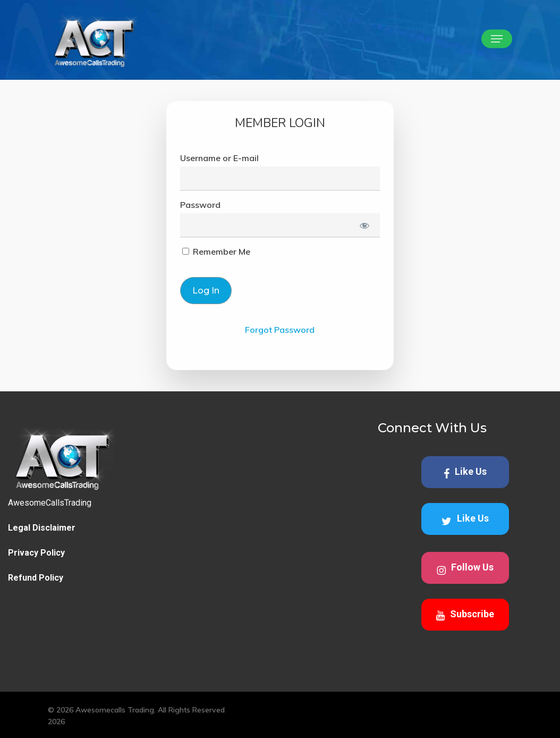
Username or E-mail (219, 158)
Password (200, 205)
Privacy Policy (36, 553)
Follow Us (465, 569)
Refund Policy (36, 578)
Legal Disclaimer (42, 528)
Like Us (465, 472)
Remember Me (216, 251)
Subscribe (465, 615)
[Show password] (364, 225)
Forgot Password (280, 330)
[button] (497, 39)
